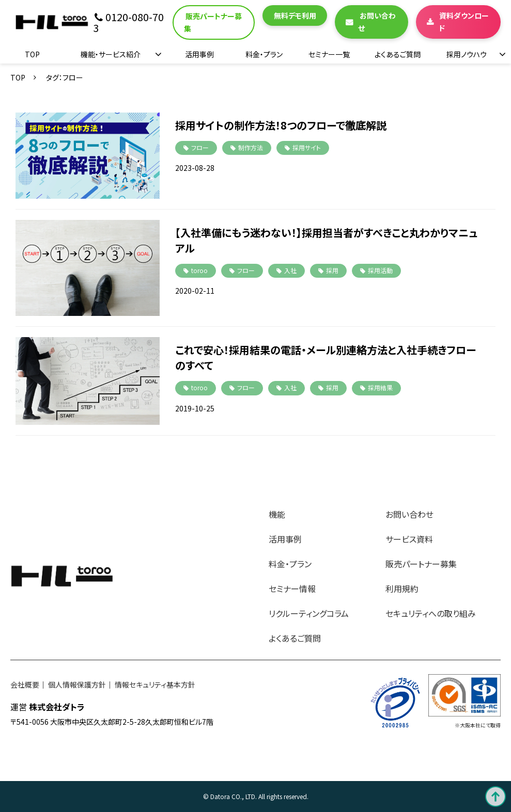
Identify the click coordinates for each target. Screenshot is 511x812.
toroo (199, 270)
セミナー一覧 (329, 54)
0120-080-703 (128, 22)
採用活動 (380, 270)
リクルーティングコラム (309, 613)
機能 (277, 514)
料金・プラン (264, 54)
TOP (32, 54)
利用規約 (402, 588)
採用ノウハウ (467, 54)
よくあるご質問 (398, 54)
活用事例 (199, 54)
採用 (332, 270)
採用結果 (380, 387)
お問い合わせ (377, 22)
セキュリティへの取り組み (431, 613)
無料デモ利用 (295, 15)
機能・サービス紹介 (111, 54)
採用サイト (307, 147)
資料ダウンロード (464, 22)
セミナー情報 (292, 588)
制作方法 (251, 147)
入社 (290, 270)
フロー (200, 147)
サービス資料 (409, 539)
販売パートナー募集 (213, 22)
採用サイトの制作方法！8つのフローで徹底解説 (281, 125)
